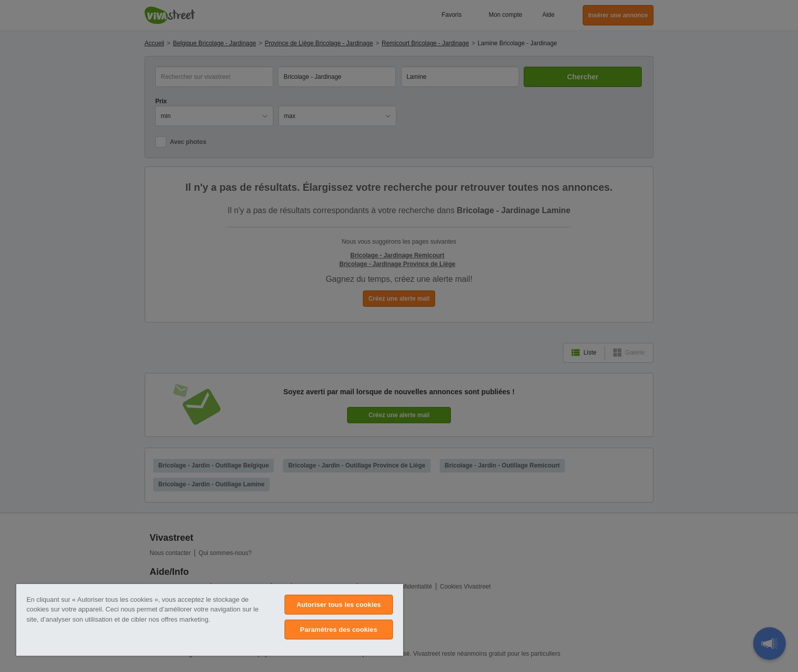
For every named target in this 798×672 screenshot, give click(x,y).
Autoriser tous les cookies (338, 605)
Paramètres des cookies (339, 630)
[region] (210, 620)
